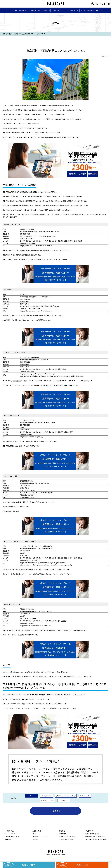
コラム (63, 10)
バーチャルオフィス (46, 796)
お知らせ (83, 10)
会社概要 (62, 831)
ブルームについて (23, 10)
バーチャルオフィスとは (72, 10)
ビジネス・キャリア (85, 796)
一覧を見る (55, 811)
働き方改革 (64, 800)
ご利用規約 (63, 834)
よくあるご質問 (55, 10)
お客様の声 (47, 10)
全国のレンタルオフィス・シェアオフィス (66, 796)
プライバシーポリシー (66, 839)
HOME (5, 34)
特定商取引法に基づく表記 (68, 837)
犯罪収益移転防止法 (92, 834)
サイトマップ (89, 831)
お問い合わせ (91, 10)
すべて (32, 796)
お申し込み (99, 10)
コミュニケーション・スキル (48, 800)
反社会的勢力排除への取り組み (96, 839)
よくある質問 (37, 831)
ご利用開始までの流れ (36, 10)
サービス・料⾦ (13, 10)
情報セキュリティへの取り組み (95, 837)
